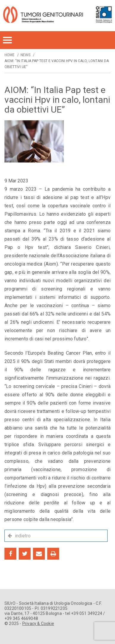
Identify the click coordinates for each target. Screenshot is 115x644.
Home (10, 55)
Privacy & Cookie (38, 624)
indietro (23, 536)
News (25, 55)
